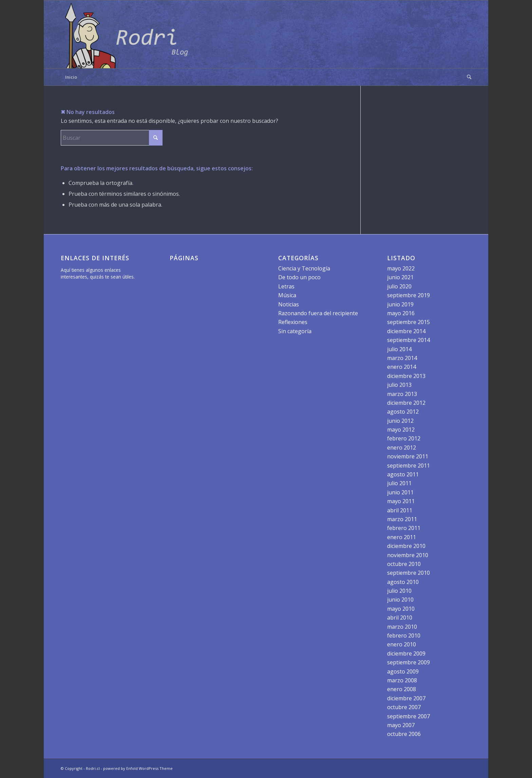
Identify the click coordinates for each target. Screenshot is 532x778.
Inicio (71, 77)
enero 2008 (402, 689)
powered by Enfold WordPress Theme (138, 768)
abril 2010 (400, 618)
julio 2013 (399, 385)
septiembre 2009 (408, 662)
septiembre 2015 (408, 322)
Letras (286, 286)
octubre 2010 (404, 564)
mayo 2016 (401, 313)
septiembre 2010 (408, 573)
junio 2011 (400, 492)
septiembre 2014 (408, 340)
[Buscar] (467, 77)
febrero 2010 (404, 635)
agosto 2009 (403, 671)
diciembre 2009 (406, 653)
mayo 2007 (401, 725)
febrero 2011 (404, 528)
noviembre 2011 (408, 456)
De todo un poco (299, 277)
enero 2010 (402, 644)
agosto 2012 (403, 412)
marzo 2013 (402, 394)
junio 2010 (400, 600)
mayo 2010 (401, 609)
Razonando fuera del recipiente (318, 313)
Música (287, 295)
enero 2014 (402, 367)
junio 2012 (400, 421)
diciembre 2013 (406, 376)
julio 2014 (399, 349)
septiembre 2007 (408, 716)
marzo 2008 (402, 680)
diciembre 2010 (406, 546)
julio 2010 (399, 591)
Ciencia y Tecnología (304, 268)
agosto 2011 (403, 474)
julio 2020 (399, 286)
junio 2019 (400, 304)
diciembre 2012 (406, 403)
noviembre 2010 (408, 555)
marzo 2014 (402, 358)
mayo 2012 (401, 430)
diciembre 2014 (406, 331)
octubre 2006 (404, 734)
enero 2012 (402, 448)
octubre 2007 (404, 707)
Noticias (289, 304)
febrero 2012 (404, 438)
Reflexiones (293, 322)
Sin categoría (295, 331)
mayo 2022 (401, 268)
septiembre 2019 (408, 295)
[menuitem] (467, 77)
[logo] (129, 34)
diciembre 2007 (406, 698)
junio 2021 (400, 277)
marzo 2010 (402, 627)
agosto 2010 (403, 582)
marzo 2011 (402, 519)
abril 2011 (400, 510)
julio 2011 (399, 483)
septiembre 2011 (408, 466)
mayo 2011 (401, 501)
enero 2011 (402, 537)
